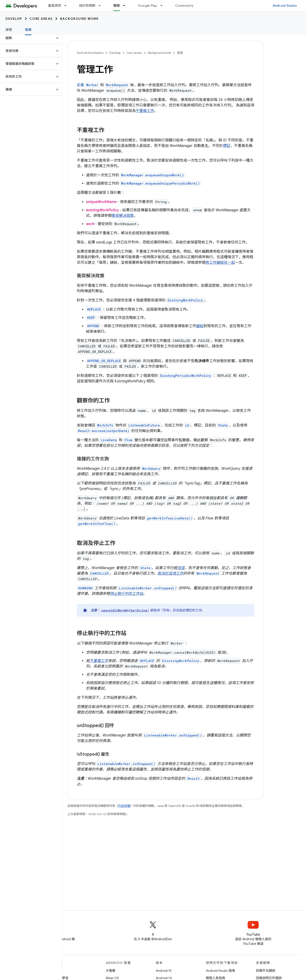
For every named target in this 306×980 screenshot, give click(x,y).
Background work (79, 19)
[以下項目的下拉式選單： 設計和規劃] (102, 6)
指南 (180, 53)
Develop (14, 19)
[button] (27, 38)
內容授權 (124, 806)
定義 (88, 85)
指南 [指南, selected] (28, 30)
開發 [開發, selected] (117, 6)
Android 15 (164, 971)
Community (184, 6)
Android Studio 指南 (220, 971)
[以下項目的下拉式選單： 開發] (126, 6)
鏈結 (200, 326)
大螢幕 (111, 971)
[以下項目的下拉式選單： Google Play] (163, 6)
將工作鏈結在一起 (220, 263)
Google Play (148, 6)
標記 (227, 146)
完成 (181, 568)
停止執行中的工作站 (126, 594)
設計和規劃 (87, 6)
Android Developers (90, 53)
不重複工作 (145, 111)
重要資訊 (55, 6)
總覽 (9, 30)
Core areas (41, 19)
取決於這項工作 (170, 573)
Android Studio (285, 6)
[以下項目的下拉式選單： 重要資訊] (67, 6)
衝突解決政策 (123, 216)
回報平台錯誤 (266, 971)
